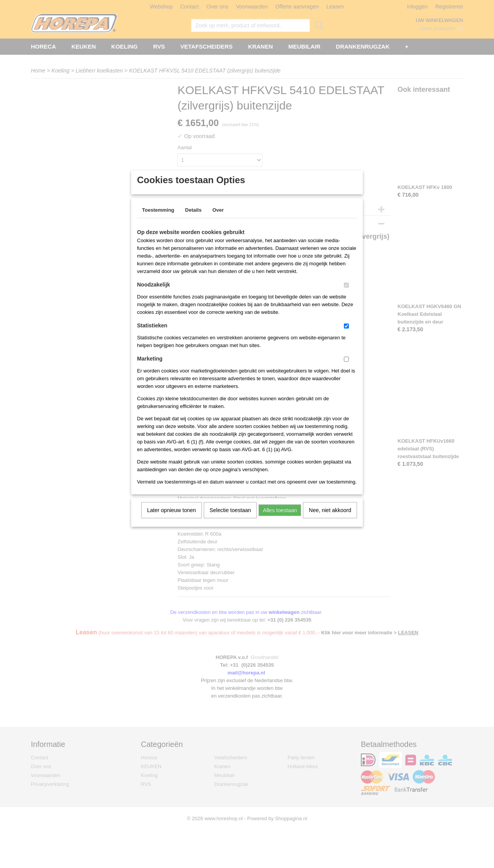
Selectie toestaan (230, 520)
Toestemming (158, 220)
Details (194, 220)
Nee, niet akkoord (330, 520)
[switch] (346, 295)
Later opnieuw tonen (172, 520)
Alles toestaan (280, 520)
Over (218, 220)
